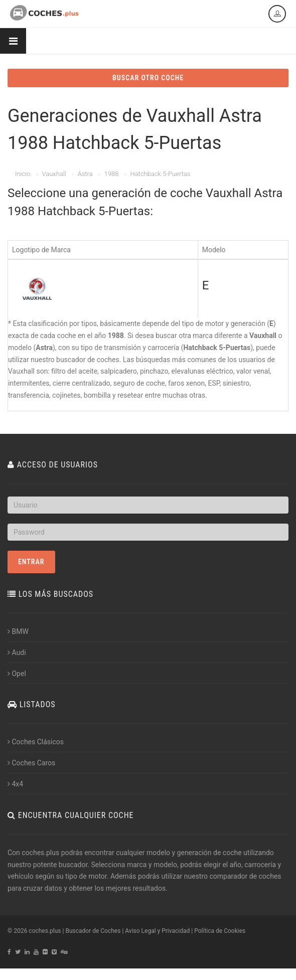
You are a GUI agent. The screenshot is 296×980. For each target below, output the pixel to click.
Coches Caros (31, 763)
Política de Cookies (220, 931)
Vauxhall (54, 174)
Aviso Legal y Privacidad (157, 931)
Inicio (23, 174)
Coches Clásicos (36, 742)
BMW (18, 631)
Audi (17, 652)
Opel (17, 674)
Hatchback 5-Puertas (161, 174)
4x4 (15, 784)
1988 (112, 174)
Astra (85, 174)
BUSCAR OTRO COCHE (148, 78)
